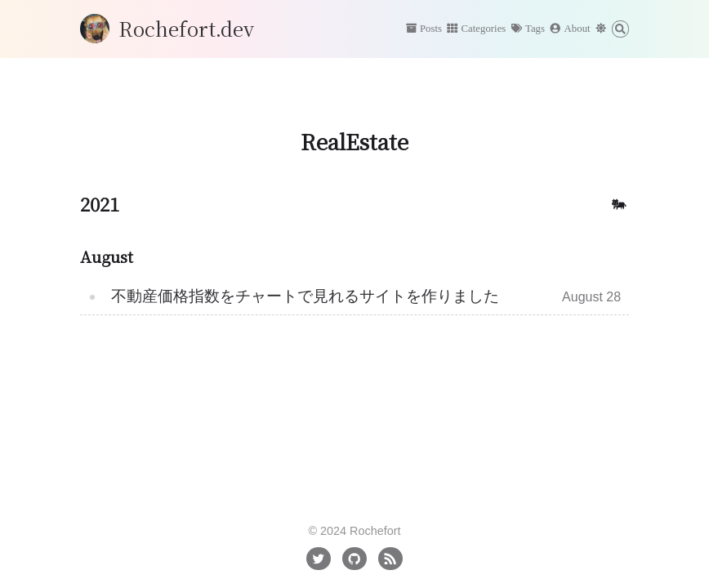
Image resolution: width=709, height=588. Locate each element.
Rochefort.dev (186, 28)
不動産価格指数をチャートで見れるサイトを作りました (305, 296)
